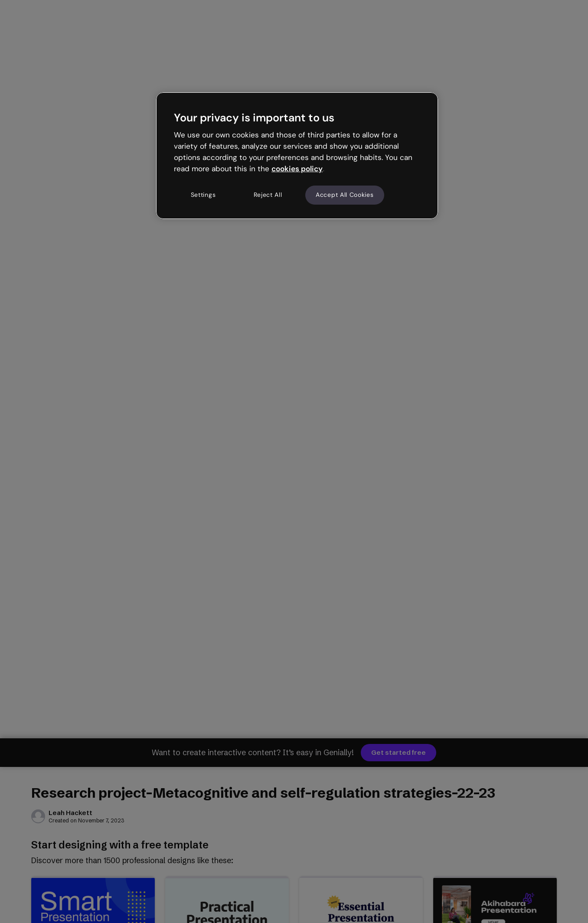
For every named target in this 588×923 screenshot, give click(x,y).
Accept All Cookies (345, 195)
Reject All (268, 195)
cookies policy (297, 169)
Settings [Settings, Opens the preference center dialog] (203, 195)
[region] (297, 156)
